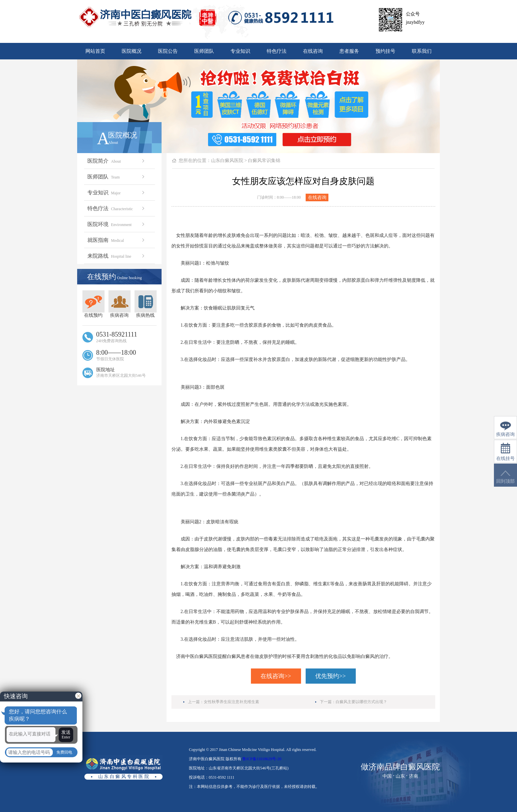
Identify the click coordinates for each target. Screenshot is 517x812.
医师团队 (204, 51)
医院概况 (132, 51)
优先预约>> (330, 676)
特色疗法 (277, 51)
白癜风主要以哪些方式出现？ (361, 702)
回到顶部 (505, 477)
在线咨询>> (276, 676)
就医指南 (117, 240)
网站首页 (95, 51)
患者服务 (349, 51)
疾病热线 (146, 304)
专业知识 (240, 51)
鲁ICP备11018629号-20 (262, 759)
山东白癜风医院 (227, 161)
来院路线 (117, 256)
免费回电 (64, 752)
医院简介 (117, 161)
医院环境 (117, 224)
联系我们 (422, 51)
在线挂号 (505, 452)
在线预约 (93, 304)
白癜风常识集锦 (264, 161)
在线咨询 (313, 51)
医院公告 (168, 51)
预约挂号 (385, 51)
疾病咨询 (120, 304)
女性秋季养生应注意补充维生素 (231, 702)
